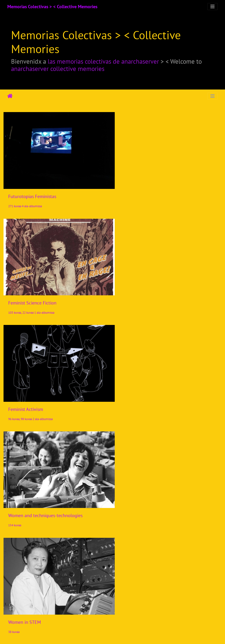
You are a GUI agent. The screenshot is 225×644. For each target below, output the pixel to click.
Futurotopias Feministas (32, 193)
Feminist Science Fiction (145, 192)
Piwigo (122, 634)
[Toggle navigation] (213, 7)
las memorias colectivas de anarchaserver (103, 61)
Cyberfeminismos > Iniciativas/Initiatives (48, 500)
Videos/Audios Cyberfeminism (150, 503)
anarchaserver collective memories (58, 69)
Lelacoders (19, 606)
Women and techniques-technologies (158, 295)
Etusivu (10, 96)
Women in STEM (25, 398)
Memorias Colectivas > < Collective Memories (52, 7)
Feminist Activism (26, 295)
